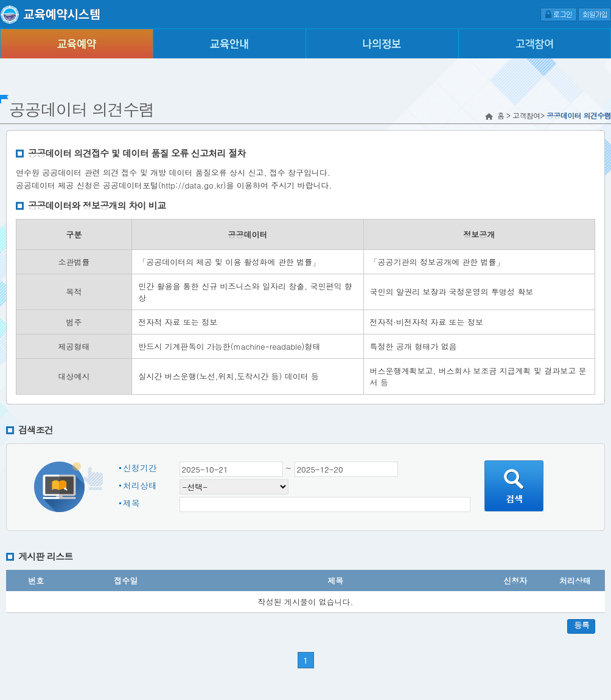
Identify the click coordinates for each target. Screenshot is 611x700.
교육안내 (229, 44)
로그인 (559, 14)
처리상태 (140, 485)
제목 (131, 503)
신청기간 (140, 468)
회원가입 (595, 14)
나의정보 (382, 44)
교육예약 (76, 44)
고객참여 (535, 44)
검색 (514, 486)
